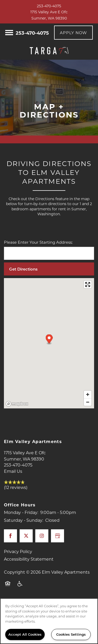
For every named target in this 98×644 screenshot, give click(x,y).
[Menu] (9, 33)
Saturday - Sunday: (24, 520)
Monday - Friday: (21, 512)
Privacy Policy (18, 551)
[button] (73, 33)
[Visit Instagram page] (42, 536)
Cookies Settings (71, 634)
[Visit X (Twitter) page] (26, 536)
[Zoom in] (88, 394)
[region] (49, 621)
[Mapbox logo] (17, 404)
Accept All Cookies (25, 634)
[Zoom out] (88, 402)
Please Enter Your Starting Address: (38, 242)
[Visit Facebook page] (10, 536)
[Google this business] (57, 536)
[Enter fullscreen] (88, 284)
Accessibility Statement (29, 559)
